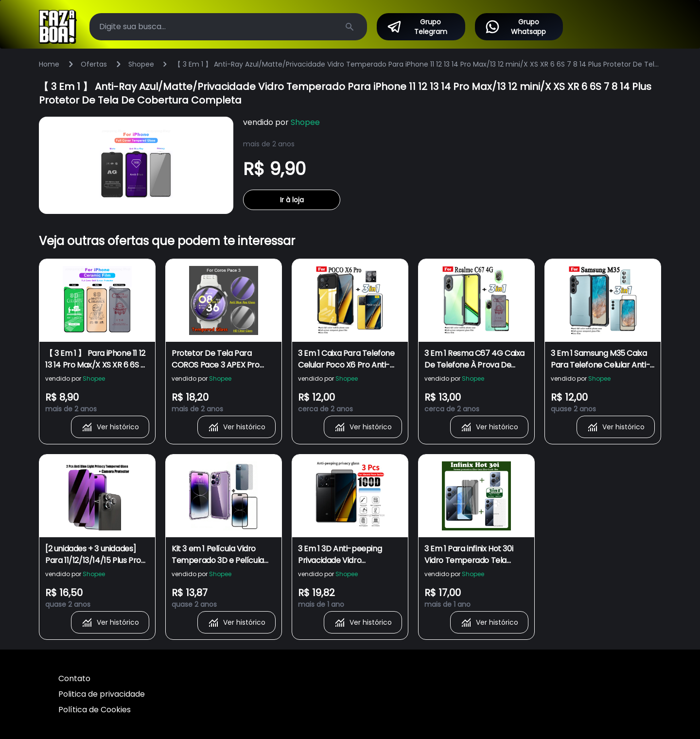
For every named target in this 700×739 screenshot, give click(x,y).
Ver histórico (110, 427)
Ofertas (94, 64)
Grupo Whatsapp (516, 27)
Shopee (141, 64)
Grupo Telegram (417, 27)
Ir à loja (292, 200)
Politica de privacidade (102, 694)
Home (49, 64)
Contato (74, 678)
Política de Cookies (95, 710)
